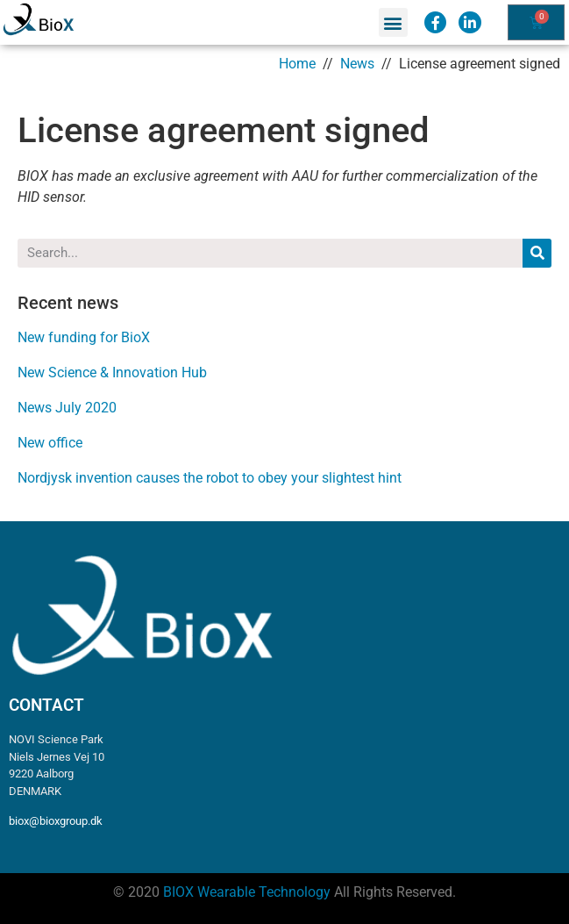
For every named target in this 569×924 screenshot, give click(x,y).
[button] (393, 22)
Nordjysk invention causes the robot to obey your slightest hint (210, 478)
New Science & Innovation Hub (112, 372)
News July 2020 (67, 408)
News (357, 64)
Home (297, 64)
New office (50, 443)
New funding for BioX (84, 337)
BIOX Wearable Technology (247, 892)
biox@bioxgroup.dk (56, 821)
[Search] (537, 253)
